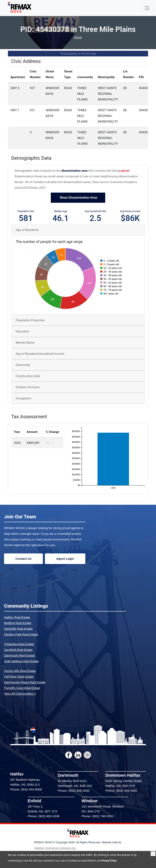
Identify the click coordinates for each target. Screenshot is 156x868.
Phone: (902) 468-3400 (74, 791)
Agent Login (65, 559)
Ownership (23, 365)
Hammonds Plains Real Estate (25, 682)
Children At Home (28, 388)
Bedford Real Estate (18, 623)
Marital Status (25, 343)
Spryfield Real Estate (18, 650)
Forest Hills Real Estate (20, 671)
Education (22, 332)
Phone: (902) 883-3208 (44, 817)
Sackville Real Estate (18, 629)
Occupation (23, 399)
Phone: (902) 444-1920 (121, 791)
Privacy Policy (109, 861)
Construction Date (28, 376)
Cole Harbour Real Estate (21, 661)
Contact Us (23, 559)
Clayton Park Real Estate (21, 635)
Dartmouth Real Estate (19, 656)
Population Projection (30, 321)
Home (78, 38)
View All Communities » (20, 694)
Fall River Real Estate (19, 677)
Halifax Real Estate (17, 617)
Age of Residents (27, 230)
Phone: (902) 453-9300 (26, 790)
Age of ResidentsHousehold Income (40, 354)
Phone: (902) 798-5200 (97, 817)
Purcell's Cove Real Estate (22, 688)
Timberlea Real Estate (19, 644)
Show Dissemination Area (78, 198)
